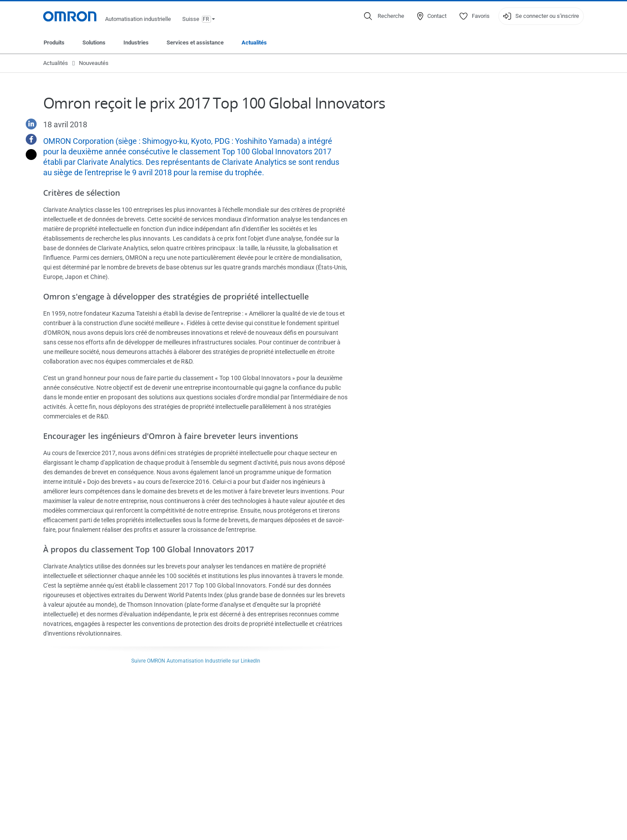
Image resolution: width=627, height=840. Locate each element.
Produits (54, 43)
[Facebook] (28, 139)
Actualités (254, 43)
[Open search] (384, 16)
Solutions (94, 43)
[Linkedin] (28, 124)
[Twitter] (28, 155)
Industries (136, 43)
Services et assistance (195, 43)
